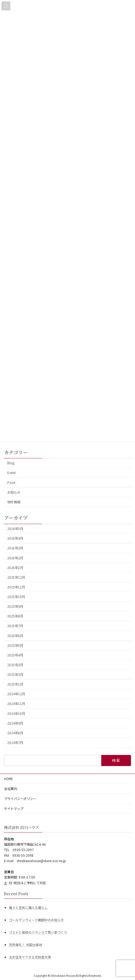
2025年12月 (16, 577)
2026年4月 (15, 538)
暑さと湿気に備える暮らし (28, 907)
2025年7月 (15, 626)
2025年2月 (15, 675)
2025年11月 (16, 587)
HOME (8, 779)
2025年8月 (15, 616)
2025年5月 (15, 645)
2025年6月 (15, 635)
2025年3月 (15, 665)
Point (11, 482)
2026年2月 (15, 558)
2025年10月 (16, 597)
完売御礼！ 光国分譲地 (25, 945)
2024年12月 (16, 694)
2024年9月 (15, 723)
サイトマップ (14, 808)
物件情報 (14, 502)
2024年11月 (16, 704)
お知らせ (14, 492)
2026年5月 (15, 529)
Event (11, 473)
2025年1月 (15, 684)
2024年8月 (15, 733)
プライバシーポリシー (20, 798)
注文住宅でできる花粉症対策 (30, 957)
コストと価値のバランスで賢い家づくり (38, 932)
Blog (11, 463)
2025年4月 (15, 655)
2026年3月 (15, 548)
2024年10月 (16, 713)
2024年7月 (15, 743)
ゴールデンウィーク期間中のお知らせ (36, 920)
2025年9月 (15, 606)
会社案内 (11, 788)
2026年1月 (15, 567)
